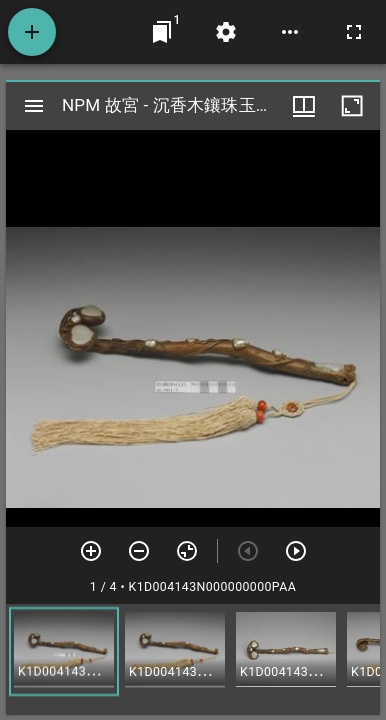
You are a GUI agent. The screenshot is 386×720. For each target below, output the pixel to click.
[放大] (91, 551)
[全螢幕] (354, 32)
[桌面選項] (290, 32)
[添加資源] (32, 32)
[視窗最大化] (352, 106)
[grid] (193, 659)
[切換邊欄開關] (34, 106)
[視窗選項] (304, 106)
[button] (64, 651)
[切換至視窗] (162, 32)
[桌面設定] (226, 32)
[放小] (139, 551)
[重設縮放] (187, 551)
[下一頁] (296, 551)
